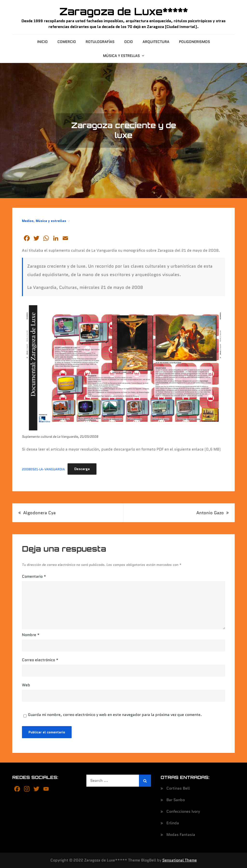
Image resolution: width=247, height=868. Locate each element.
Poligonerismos (195, 42)
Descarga (82, 469)
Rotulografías (100, 42)
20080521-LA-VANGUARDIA (43, 469)
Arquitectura (156, 42)
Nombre (31, 635)
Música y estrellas (121, 56)
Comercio (67, 42)
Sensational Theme (180, 860)
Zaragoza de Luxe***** (124, 11)
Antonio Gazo (210, 513)
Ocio (129, 42)
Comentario (34, 576)
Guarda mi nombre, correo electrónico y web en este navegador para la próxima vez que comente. (115, 715)
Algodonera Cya (39, 513)
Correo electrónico (40, 660)
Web (26, 685)
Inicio (42, 42)
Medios (28, 221)
